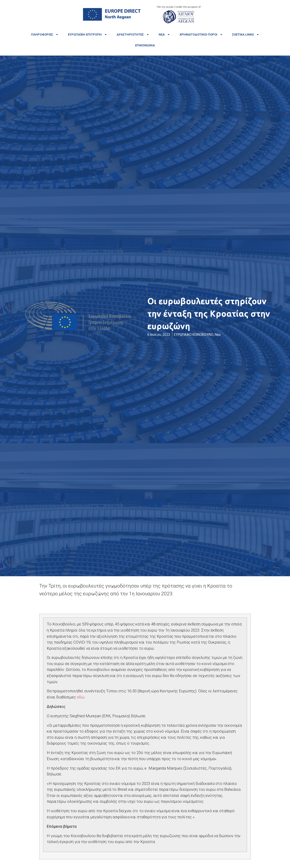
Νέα (164, 34)
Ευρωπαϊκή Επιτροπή (88, 34)
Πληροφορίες (45, 34)
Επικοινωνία (145, 45)
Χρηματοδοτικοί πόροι (201, 34)
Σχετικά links (246, 34)
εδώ (81, 697)
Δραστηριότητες (133, 34)
